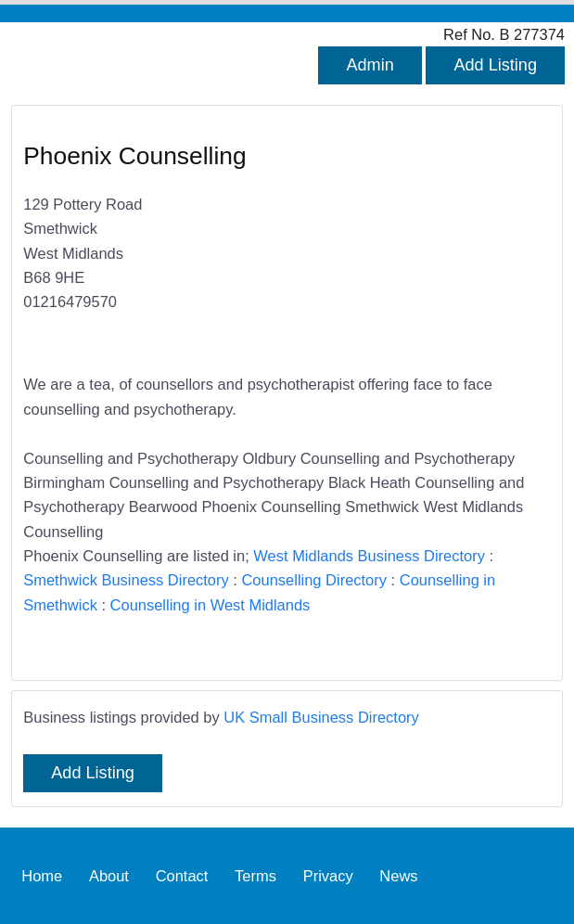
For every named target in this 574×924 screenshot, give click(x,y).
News (398, 876)
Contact (182, 876)
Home (42, 876)
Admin (370, 65)
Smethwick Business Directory (126, 580)
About (109, 876)
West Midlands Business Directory (369, 556)
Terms (255, 876)
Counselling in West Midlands (210, 605)
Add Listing (495, 65)
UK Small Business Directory (321, 717)
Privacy (328, 876)
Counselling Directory (314, 580)
